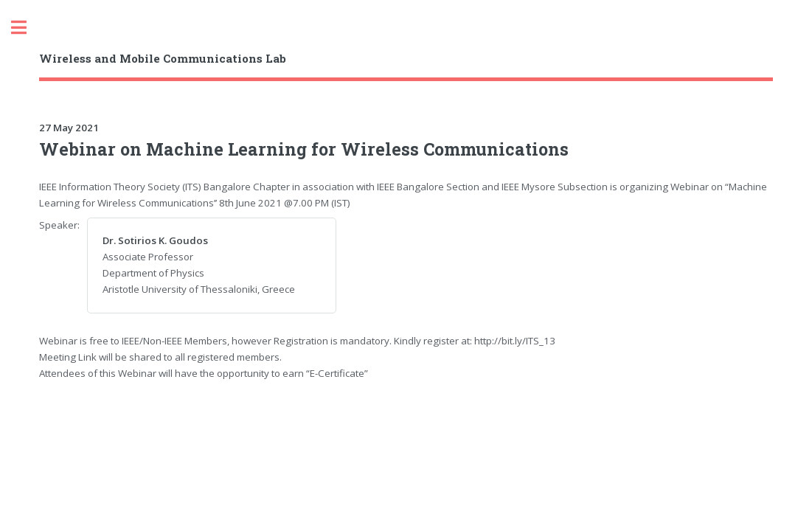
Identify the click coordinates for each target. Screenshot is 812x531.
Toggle (27, 28)
